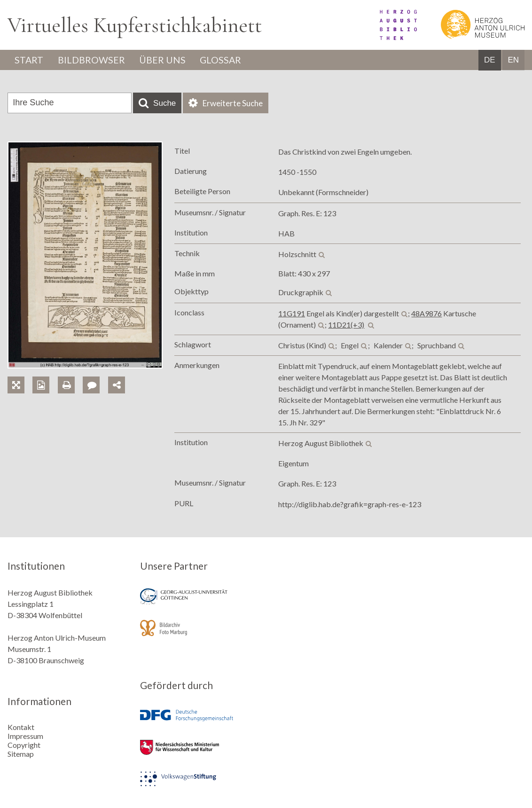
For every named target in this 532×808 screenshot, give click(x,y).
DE (490, 60)
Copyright (24, 745)
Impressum (25, 736)
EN (513, 60)
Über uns (165, 60)
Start (30, 60)
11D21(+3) (346, 325)
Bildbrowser (93, 60)
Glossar (224, 60)
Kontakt (21, 727)
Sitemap (21, 754)
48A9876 (426, 313)
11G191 (292, 313)
